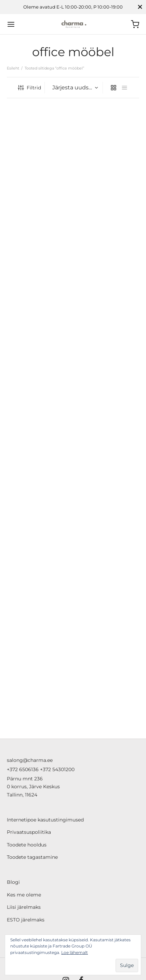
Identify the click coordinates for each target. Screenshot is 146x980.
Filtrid (29, 88)
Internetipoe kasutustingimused (45, 820)
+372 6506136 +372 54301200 (41, 769)
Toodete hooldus (27, 845)
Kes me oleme (24, 895)
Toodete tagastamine (32, 857)
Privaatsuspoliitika (29, 832)
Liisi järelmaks (24, 907)
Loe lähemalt (75, 952)
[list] (124, 88)
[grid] (114, 88)
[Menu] (11, 24)
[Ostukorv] (135, 24)
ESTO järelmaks (26, 920)
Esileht (13, 68)
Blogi (13, 882)
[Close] (140, 7)
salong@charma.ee (30, 760)
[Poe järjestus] (75, 88)
